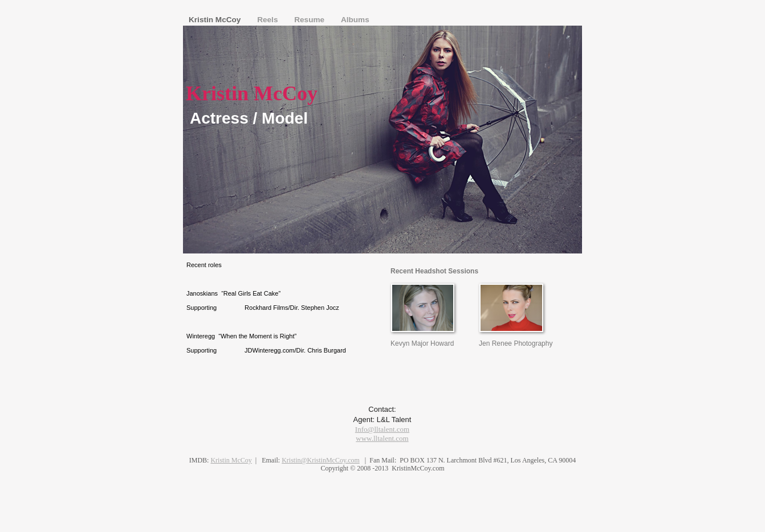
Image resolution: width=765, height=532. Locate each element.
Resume (310, 20)
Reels (268, 20)
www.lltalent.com (382, 438)
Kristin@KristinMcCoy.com (321, 460)
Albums (355, 20)
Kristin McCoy (216, 20)
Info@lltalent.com (382, 429)
